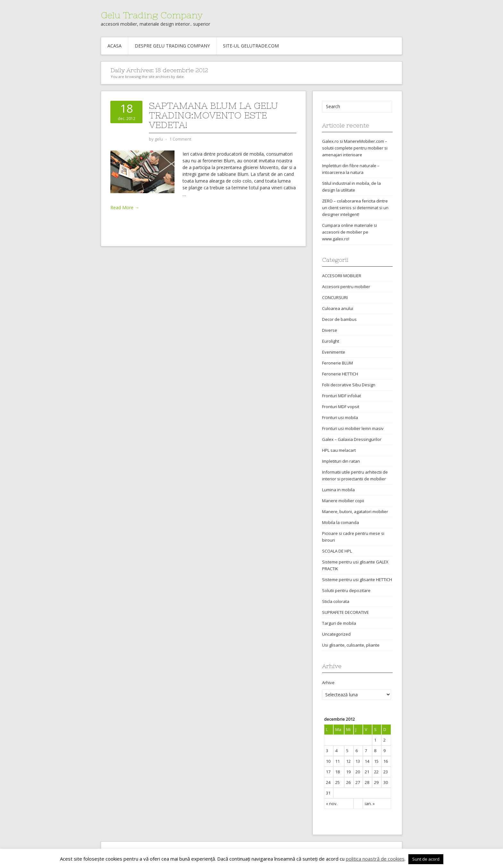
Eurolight (331, 341)
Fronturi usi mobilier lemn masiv (353, 428)
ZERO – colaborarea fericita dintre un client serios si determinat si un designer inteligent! (355, 208)
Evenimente (334, 352)
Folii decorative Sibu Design (349, 385)
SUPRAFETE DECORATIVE (345, 612)
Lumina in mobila (338, 490)
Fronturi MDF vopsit (341, 407)
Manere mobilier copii (343, 501)
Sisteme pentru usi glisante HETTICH (357, 580)
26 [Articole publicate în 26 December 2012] (348, 782)
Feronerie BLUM (337, 363)
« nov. (332, 804)
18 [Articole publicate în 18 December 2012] (337, 772)
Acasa (115, 46)
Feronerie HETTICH (340, 374)
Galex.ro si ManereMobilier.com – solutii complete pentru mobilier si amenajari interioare (355, 148)
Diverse (330, 330)
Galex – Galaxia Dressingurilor (352, 439)
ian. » (370, 804)
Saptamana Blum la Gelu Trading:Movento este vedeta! (213, 115)
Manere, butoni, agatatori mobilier (355, 511)
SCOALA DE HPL (337, 551)
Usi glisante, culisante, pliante (351, 645)
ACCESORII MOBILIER (342, 276)
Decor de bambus (339, 319)
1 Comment (180, 139)
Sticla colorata (336, 601)
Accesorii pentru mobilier (346, 287)
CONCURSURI (335, 297)
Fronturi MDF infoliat (341, 396)
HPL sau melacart (339, 450)
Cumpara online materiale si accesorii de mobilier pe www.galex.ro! (350, 232)
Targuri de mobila (339, 623)
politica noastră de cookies (375, 859)
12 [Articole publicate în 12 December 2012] (348, 761)
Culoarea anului (338, 308)
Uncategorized (336, 634)
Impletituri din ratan (341, 461)
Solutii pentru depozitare (346, 590)
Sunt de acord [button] (426, 859)
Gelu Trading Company (152, 15)
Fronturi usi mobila (340, 417)
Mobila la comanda (341, 522)
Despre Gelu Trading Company (172, 46)
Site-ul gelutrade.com (251, 46)
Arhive (328, 683)
